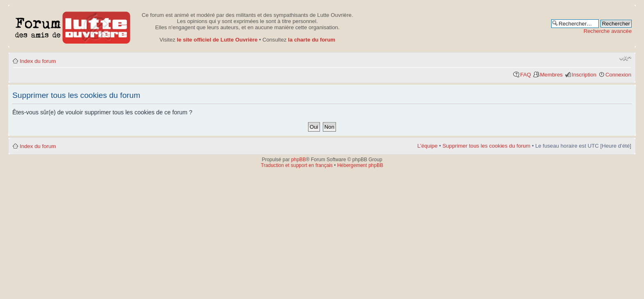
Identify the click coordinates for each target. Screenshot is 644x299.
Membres (551, 75)
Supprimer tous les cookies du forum (486, 146)
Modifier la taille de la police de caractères (625, 58)
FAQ (525, 75)
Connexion (618, 75)
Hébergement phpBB (360, 165)
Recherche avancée (608, 31)
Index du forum (38, 61)
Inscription (584, 75)
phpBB (299, 160)
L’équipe (427, 146)
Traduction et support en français (297, 165)
